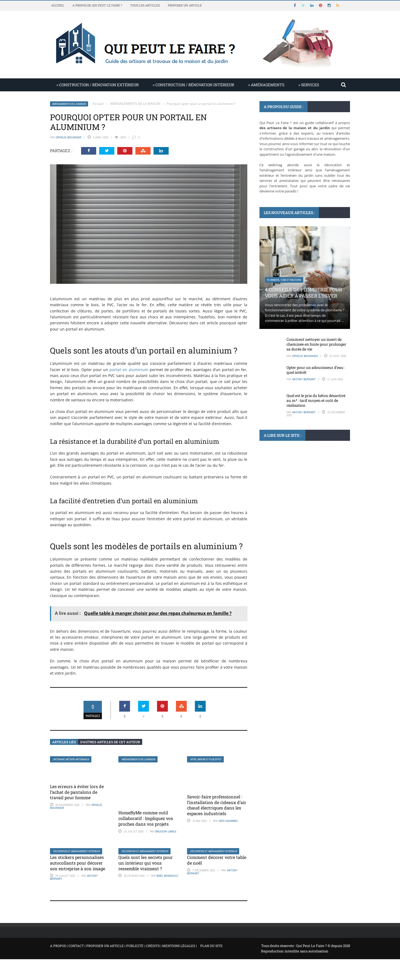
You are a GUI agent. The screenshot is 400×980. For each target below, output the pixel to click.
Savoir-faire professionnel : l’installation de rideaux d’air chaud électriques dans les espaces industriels (217, 805)
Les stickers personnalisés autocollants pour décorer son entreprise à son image (78, 863)
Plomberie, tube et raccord (284, 280)
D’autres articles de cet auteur (110, 742)
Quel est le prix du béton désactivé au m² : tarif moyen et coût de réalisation (316, 400)
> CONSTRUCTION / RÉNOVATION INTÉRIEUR (193, 85)
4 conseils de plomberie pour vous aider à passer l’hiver (304, 293)
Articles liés (64, 742)
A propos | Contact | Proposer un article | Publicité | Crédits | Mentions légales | (123, 946)
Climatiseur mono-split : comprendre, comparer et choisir (299, 512)
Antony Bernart (304, 379)
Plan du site (211, 946)
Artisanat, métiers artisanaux (71, 759)
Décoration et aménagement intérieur (77, 851)
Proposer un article (185, 5)
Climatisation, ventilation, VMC (285, 496)
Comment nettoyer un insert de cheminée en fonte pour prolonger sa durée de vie (316, 344)
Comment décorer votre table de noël (217, 860)
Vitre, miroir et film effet (206, 759)
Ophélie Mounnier (69, 137)
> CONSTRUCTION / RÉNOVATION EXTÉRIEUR (98, 85)
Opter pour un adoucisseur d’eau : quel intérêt (316, 370)
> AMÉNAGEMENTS (266, 85)
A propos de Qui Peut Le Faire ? (97, 5)
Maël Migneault (168, 876)
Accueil (58, 5)
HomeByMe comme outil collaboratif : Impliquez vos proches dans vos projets (146, 818)
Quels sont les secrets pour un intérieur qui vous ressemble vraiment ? (146, 863)
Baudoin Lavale (166, 831)
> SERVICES (309, 85)
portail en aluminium (129, 370)
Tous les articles (145, 5)
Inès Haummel (228, 821)
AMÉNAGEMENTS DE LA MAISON (69, 104)
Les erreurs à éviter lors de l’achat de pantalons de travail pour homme (77, 792)
